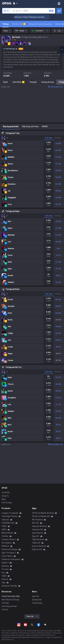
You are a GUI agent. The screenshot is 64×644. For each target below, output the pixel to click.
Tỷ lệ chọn (49, 138)
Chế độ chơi (19, 24)
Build (5, 82)
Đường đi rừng (48, 82)
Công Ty (5, 496)
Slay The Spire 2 (9, 553)
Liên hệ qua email (9, 606)
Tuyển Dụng (37, 603)
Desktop (5, 566)
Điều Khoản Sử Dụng (10, 600)
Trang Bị (33, 82)
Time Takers (7, 556)
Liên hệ (5, 610)
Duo (3, 573)
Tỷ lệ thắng (58, 138)
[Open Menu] (59, 3)
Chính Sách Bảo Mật (11, 596)
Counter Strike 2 (9, 539)
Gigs (4, 582)
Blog (4, 499)
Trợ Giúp (5, 603)
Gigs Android (37, 533)
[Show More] (15, 3)
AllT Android (37, 520)
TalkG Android (38, 539)
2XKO (4, 530)
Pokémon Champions (11, 559)
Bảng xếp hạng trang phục (41, 24)
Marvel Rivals (7, 533)
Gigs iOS (36, 536)
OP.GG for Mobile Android (43, 513)
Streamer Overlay (9, 586)
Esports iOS (37, 549)
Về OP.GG (6, 493)
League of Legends (10, 513)
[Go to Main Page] (7, 3)
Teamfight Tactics (9, 516)
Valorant (5, 520)
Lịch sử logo (7, 503)
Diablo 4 (5, 563)
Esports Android (39, 546)
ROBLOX (5, 546)
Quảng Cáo (37, 600)
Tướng (5, 24)
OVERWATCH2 (8, 523)
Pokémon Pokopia (10, 549)
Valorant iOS (37, 530)
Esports (5, 579)
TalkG (4, 576)
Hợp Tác (36, 596)
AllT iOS (35, 523)
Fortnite (5, 536)
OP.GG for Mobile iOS (41, 516)
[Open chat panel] (62, 50)
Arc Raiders (7, 543)
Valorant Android (39, 526)
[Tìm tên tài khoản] (51, 11)
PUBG (4, 526)
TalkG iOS (36, 543)
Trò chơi (5, 569)
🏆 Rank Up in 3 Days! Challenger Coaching (34, 17)
